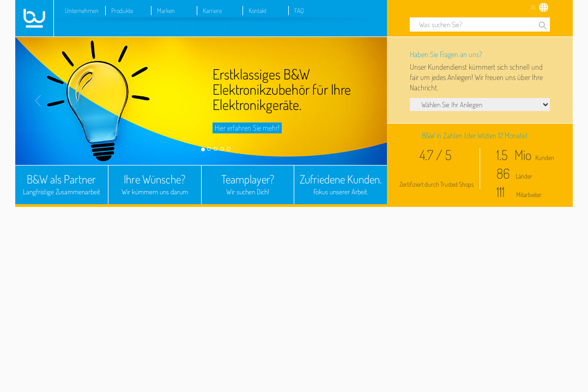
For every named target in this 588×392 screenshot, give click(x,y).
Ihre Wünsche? (155, 185)
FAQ (299, 11)
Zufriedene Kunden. (341, 185)
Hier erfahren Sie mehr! (247, 128)
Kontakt (257, 11)
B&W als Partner (62, 185)
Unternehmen (82, 11)
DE (533, 7)
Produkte (122, 11)
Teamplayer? (248, 185)
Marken (166, 11)
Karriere (212, 11)
